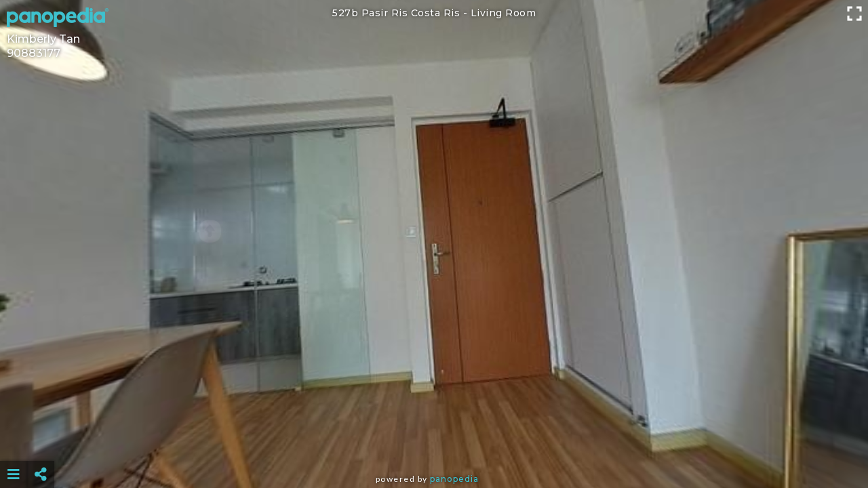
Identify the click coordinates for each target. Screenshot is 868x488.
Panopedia (454, 479)
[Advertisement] (434, 441)
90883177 (34, 53)
